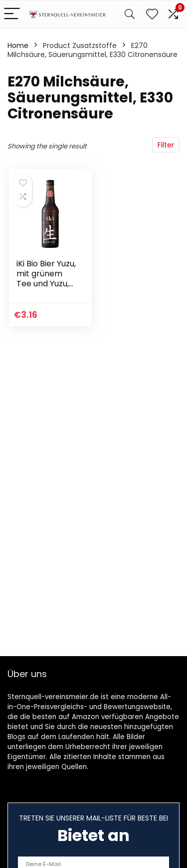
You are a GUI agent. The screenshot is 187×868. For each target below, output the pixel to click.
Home (18, 45)
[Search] (130, 14)
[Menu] (12, 14)
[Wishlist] (152, 14)
